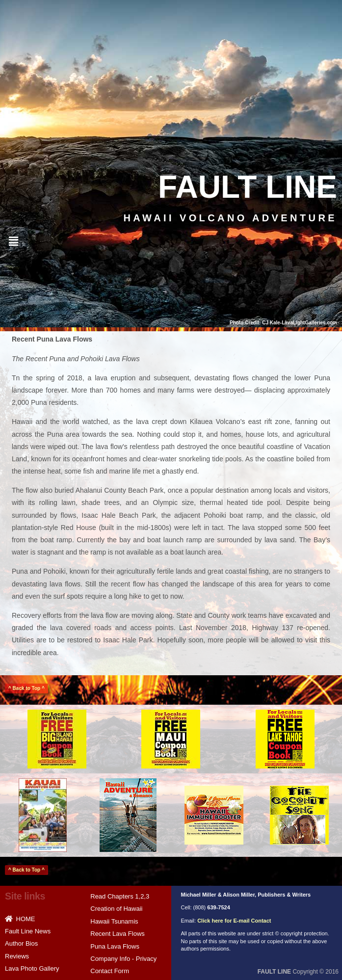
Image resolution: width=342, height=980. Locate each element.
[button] (13, 241)
